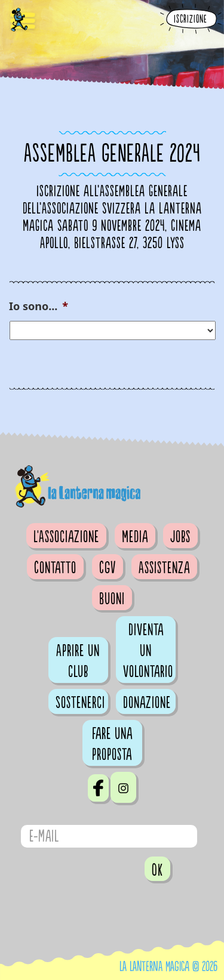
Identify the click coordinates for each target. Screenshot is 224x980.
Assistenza (164, 568)
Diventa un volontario (148, 651)
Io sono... (39, 306)
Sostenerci (80, 703)
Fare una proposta (112, 744)
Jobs (180, 537)
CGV (108, 568)
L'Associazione (66, 537)
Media (135, 537)
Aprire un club (78, 661)
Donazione (147, 703)
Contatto (55, 568)
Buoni (112, 599)
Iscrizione (191, 19)
